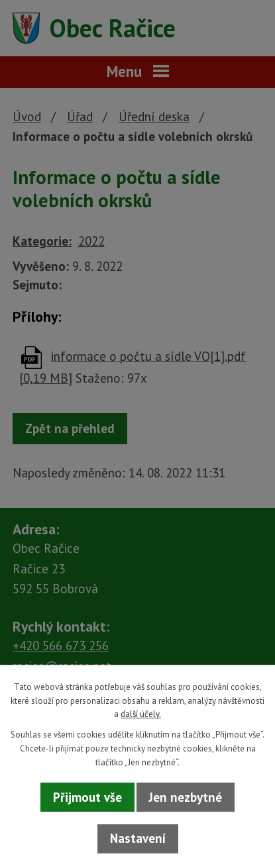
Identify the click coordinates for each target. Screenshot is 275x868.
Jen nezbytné (186, 797)
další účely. (141, 714)
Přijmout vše (87, 797)
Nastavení (138, 838)
